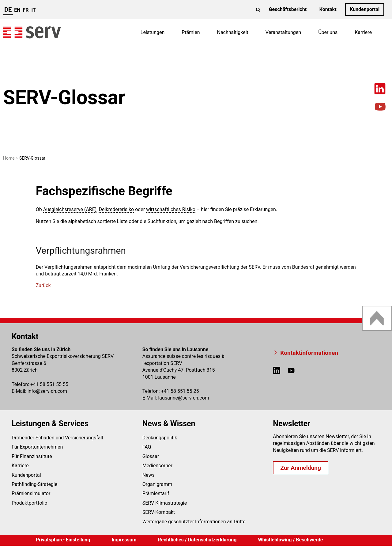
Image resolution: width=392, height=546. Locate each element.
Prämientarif (156, 493)
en (17, 10)
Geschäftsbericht (288, 9)
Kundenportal (365, 9)
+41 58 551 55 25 (180, 391)
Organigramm (157, 484)
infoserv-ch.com (47, 391)
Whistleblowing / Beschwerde (290, 540)
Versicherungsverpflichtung (209, 267)
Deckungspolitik (160, 438)
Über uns (328, 32)
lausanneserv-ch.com (183, 398)
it (33, 10)
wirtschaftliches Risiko (171, 209)
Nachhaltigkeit (232, 32)
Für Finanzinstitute (32, 456)
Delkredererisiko (116, 209)
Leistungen (153, 32)
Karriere (363, 32)
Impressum (124, 540)
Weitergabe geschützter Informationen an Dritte (194, 522)
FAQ (147, 447)
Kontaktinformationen (309, 353)
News (149, 475)
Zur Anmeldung (301, 468)
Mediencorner (157, 466)
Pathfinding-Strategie (34, 484)
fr (26, 10)
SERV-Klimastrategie (165, 503)
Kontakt (328, 9)
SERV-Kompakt (159, 512)
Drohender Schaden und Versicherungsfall (57, 438)
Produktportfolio (29, 503)
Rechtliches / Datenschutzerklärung (197, 540)
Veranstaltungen (283, 32)
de (8, 9)
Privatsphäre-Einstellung (63, 540)
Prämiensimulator (31, 493)
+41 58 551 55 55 (49, 384)
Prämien (191, 32)
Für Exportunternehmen (37, 447)
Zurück (43, 285)
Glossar (151, 456)
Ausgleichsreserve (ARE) (70, 209)
